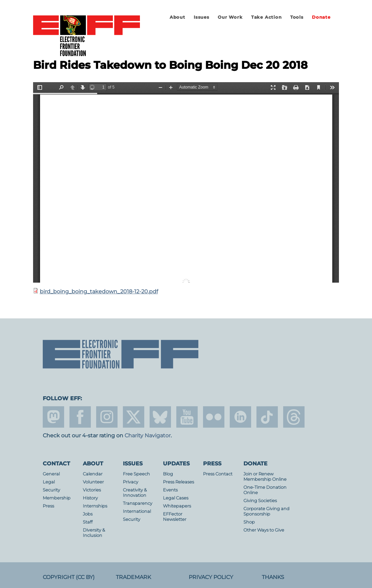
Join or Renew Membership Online (265, 477)
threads (294, 417)
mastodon (53, 417)
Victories (92, 490)
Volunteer (93, 482)
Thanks (273, 577)
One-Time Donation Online (265, 490)
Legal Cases (176, 498)
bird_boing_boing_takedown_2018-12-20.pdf (99, 291)
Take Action (266, 17)
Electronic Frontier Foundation (86, 36)
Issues (202, 17)
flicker (214, 417)
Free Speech (136, 474)
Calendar (93, 474)
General (51, 474)
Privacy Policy (211, 577)
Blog (168, 474)
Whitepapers (177, 506)
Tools (297, 17)
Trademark (133, 577)
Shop (249, 522)
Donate (321, 17)
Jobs (88, 514)
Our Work (230, 17)
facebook (80, 417)
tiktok (267, 417)
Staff (88, 522)
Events (170, 490)
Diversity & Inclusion (94, 533)
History (90, 498)
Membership (57, 498)
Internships (95, 506)
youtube (187, 417)
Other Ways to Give (264, 530)
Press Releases (178, 482)
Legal (49, 482)
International (137, 511)
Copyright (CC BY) (69, 577)
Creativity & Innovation (135, 493)
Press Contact (218, 474)
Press (48, 506)
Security (51, 490)
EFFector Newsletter (175, 517)
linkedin (240, 417)
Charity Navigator (148, 435)
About (177, 17)
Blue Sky (160, 417)
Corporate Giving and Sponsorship (266, 511)
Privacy (131, 482)
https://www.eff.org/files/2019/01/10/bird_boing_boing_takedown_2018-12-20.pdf (186, 182)
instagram (107, 417)
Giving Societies (260, 501)
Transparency (138, 503)
